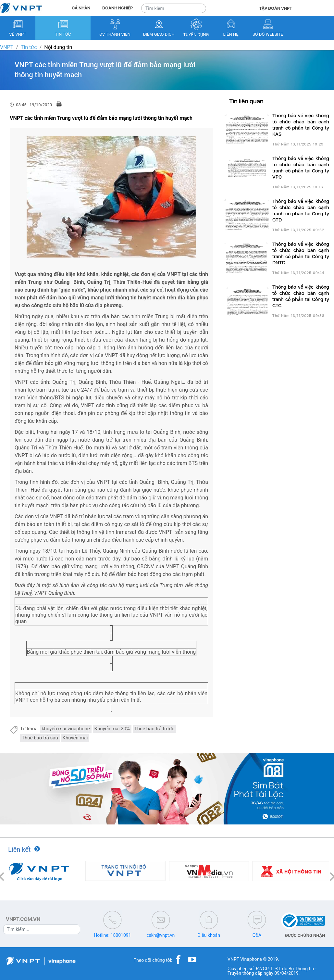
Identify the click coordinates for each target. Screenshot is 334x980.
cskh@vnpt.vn (161, 935)
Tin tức (29, 47)
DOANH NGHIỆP (118, 8)
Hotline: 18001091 (112, 935)
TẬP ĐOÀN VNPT (276, 8)
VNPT (7, 47)
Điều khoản (209, 935)
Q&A (257, 935)
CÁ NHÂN (81, 8)
